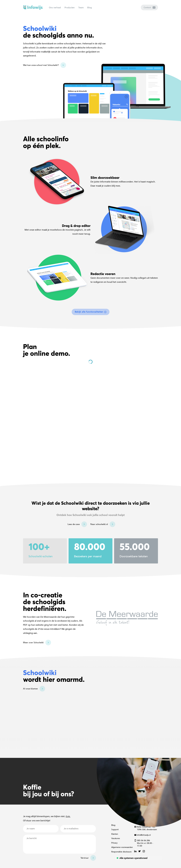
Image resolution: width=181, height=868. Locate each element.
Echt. (68, 816)
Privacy (114, 843)
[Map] (90, 709)
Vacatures (116, 838)
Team (81, 7)
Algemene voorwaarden (122, 847)
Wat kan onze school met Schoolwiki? (41, 65)
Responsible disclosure (121, 852)
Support (115, 830)
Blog (90, 7)
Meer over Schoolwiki (33, 643)
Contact (150, 7)
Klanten (115, 834)
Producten (70, 7)
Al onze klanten (30, 689)
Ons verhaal (55, 7)
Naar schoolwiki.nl (99, 524)
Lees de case (74, 524)
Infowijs (33, 7)
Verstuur (85, 858)
